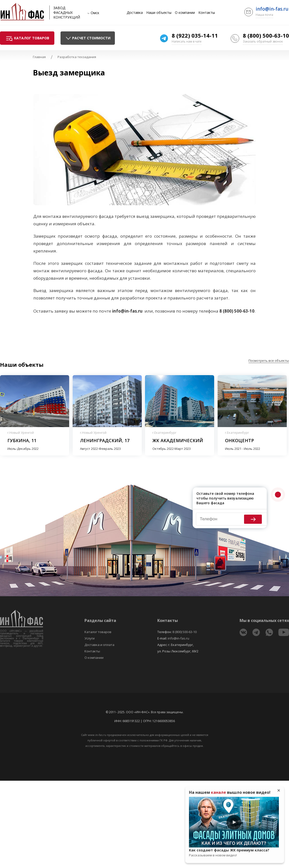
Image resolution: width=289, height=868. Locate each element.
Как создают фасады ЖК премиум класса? (234, 853)
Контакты (207, 13)
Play (234, 822)
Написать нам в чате (187, 41)
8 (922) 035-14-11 (195, 35)
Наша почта (264, 15)
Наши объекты (159, 13)
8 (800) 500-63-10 (266, 35)
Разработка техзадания (77, 57)
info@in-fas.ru (272, 9)
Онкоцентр (239, 440)
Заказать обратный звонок (263, 41)
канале (218, 792)
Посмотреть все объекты (269, 361)
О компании (185, 13)
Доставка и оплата (99, 645)
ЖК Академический (178, 440)
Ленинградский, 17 (105, 440)
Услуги (90, 638)
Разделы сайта (100, 620)
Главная (39, 57)
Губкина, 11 (22, 440)
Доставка (135, 13)
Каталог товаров (98, 632)
